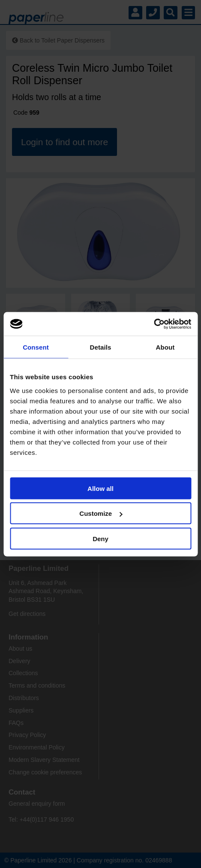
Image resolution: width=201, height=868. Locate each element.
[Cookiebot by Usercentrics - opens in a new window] (154, 324)
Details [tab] (101, 347)
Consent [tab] (36, 347)
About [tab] (165, 347)
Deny (100, 538)
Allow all (100, 488)
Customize (101, 513)
